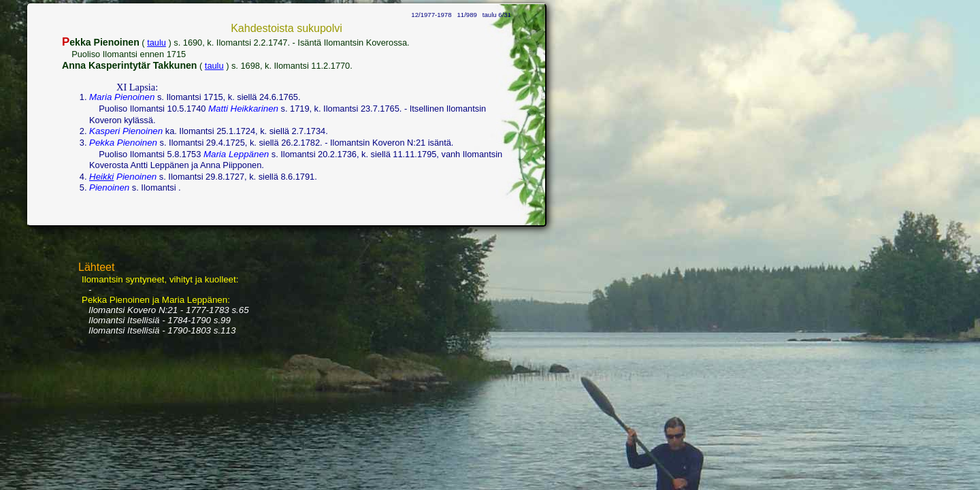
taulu (157, 43)
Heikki (101, 177)
